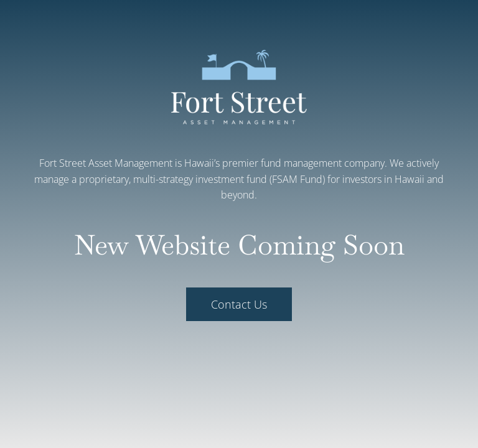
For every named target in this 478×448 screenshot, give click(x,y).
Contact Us (239, 304)
